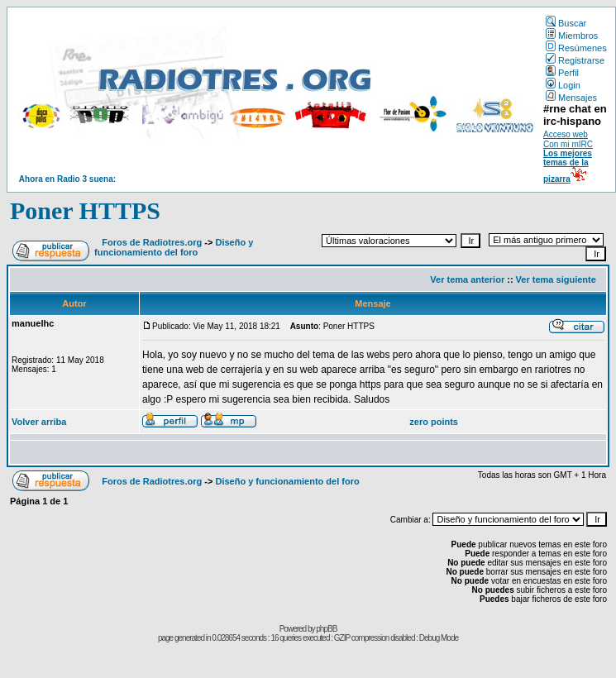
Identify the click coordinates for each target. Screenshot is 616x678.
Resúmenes (576, 48)
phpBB (326, 629)
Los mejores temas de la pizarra (568, 166)
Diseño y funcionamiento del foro (174, 247)
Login (563, 85)
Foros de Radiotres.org (152, 242)
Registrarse (575, 60)
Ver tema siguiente (556, 279)
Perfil (562, 73)
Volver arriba (39, 422)
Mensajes (571, 98)
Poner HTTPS (85, 210)
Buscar (566, 23)
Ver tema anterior (467, 279)
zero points (434, 422)
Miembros (572, 36)
